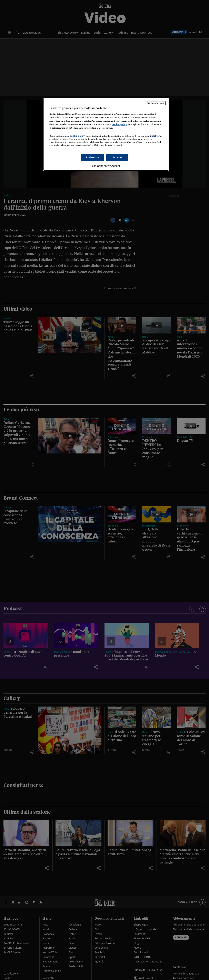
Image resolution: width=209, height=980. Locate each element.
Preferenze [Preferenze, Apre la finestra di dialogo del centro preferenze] (92, 157)
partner (156, 136)
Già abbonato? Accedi (106, 166)
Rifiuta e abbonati (155, 103)
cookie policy (119, 124)
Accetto (117, 157)
